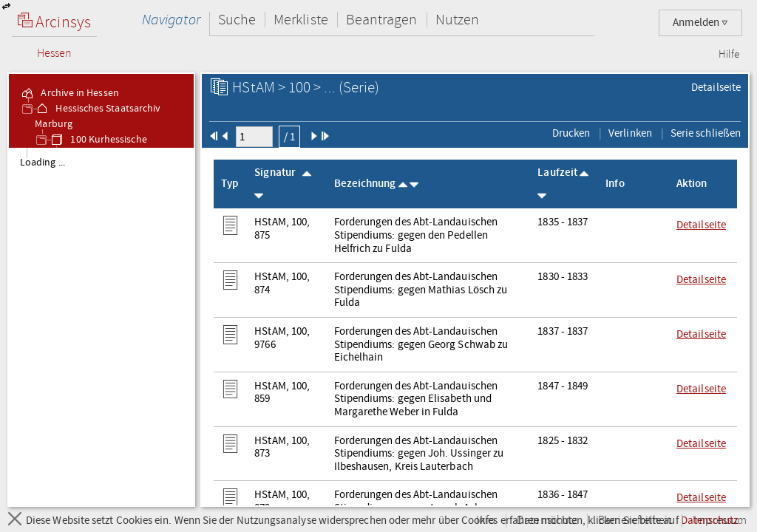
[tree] (101, 327)
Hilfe (729, 55)
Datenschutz (547, 521)
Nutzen (457, 20)
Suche (237, 20)
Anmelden (700, 23)
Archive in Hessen (69, 93)
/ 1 (289, 137)
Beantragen (382, 20)
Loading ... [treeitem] (43, 163)
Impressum (720, 521)
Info (486, 521)
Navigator (171, 20)
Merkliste (301, 20)
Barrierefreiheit (635, 521)
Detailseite (716, 87)
